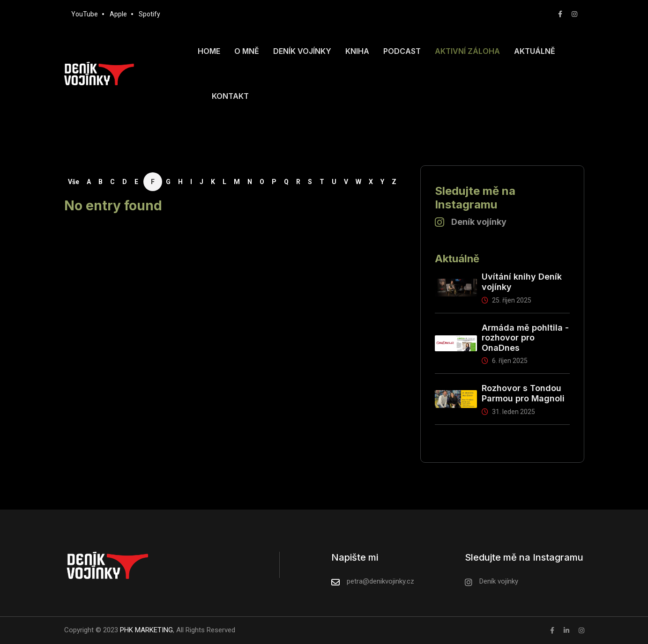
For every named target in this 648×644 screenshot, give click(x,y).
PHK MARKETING (145, 630)
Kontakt (230, 96)
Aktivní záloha (467, 51)
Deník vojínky (302, 51)
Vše (74, 182)
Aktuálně (535, 51)
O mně (247, 51)
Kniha (357, 51)
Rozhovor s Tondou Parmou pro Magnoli (523, 393)
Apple (118, 14)
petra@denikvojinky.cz (380, 581)
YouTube (85, 14)
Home (209, 51)
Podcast (402, 51)
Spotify (149, 14)
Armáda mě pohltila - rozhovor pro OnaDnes (525, 338)
